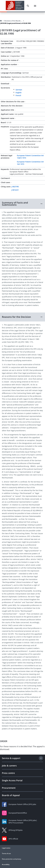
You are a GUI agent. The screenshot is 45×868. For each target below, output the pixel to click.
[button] (22, 204)
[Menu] (35, 6)
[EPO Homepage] (15, 6)
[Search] (28, 6)
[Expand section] (41, 758)
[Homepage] (1, 21)
